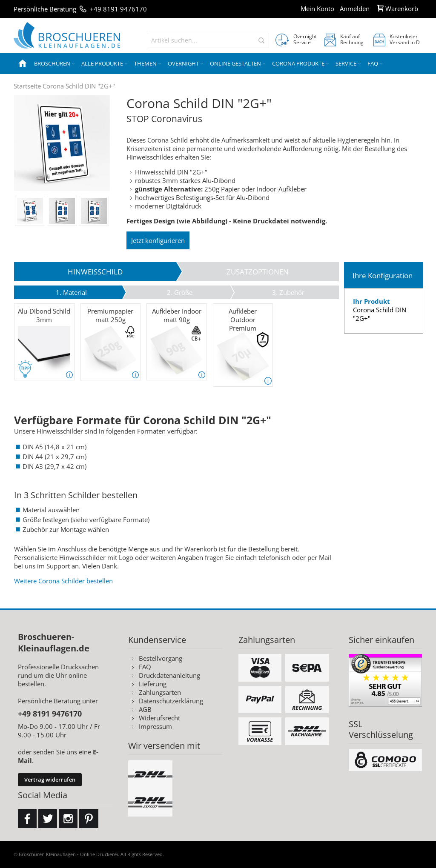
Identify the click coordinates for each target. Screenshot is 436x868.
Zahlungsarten (160, 692)
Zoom (62, 143)
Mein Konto (317, 9)
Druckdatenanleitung (169, 675)
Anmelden (355, 9)
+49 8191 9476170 (118, 9)
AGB (145, 709)
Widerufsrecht (159, 718)
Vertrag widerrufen (50, 779)
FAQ (145, 667)
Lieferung (153, 684)
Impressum (155, 726)
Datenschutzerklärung (171, 701)
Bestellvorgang (161, 658)
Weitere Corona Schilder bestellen (63, 581)
